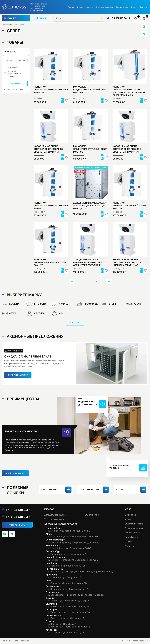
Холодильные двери (54, 519)
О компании (131, 515)
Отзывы (129, 541)
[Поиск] (102, 18)
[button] (59, 101)
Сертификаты (122, 7)
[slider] (4, 56)
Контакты (144, 7)
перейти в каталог (18, 376)
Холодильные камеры (55, 515)
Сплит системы (92, 515)
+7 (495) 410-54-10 (19, 517)
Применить (16, 84)
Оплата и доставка (85, 7)
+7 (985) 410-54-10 (120, 18)
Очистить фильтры (13, 89)
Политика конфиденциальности (15, 641)
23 (95, 282)
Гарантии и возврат (105, 7)
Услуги (71, 7)
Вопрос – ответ (132, 532)
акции (41, 18)
